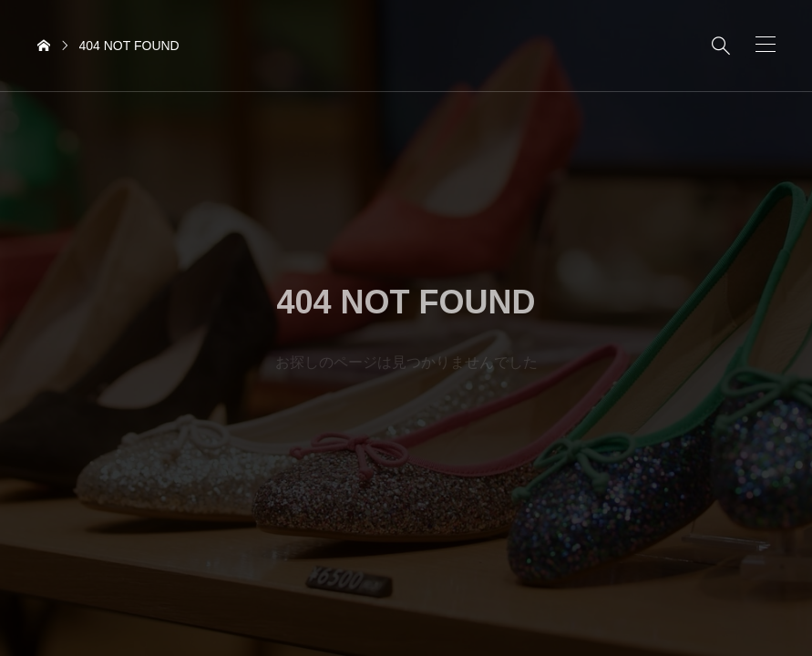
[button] (766, 44)
